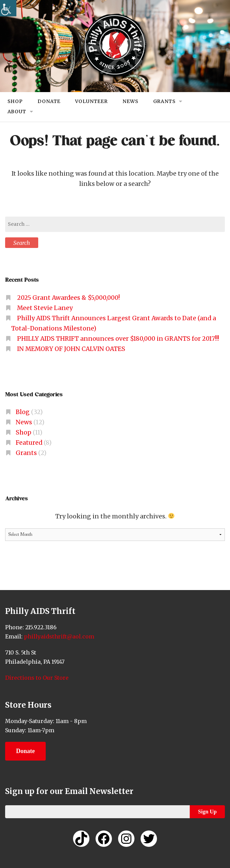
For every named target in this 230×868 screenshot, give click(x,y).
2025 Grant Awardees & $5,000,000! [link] (68, 298)
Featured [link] (29, 443)
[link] (8, 8)
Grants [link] (164, 101)
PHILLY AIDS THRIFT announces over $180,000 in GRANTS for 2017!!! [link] (118, 338)
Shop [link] (15, 101)
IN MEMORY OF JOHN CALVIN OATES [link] (71, 349)
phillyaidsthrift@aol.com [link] (58, 636)
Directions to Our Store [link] (37, 678)
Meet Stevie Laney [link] (45, 308)
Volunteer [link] (92, 101)
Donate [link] (49, 101)
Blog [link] (23, 412)
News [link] (131, 101)
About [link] (17, 112)
